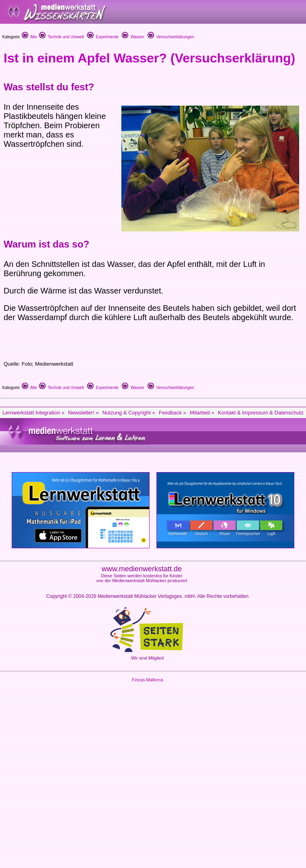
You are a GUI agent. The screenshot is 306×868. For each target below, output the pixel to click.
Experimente (103, 37)
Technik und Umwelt (61, 37)
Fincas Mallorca (147, 680)
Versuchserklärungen (171, 37)
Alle (29, 37)
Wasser (133, 37)
